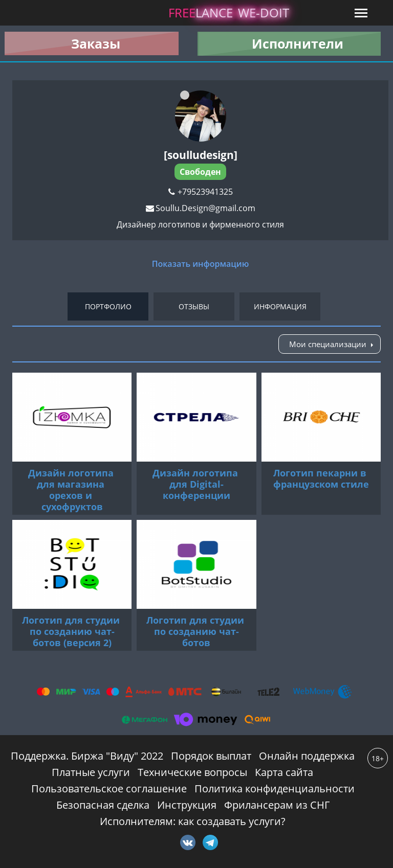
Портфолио (108, 306)
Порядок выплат (211, 756)
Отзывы (194, 306)
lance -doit (229, 13)
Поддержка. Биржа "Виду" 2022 (87, 756)
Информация (280, 306)
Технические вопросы (192, 772)
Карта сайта (284, 772)
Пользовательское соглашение (109, 789)
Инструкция (187, 805)
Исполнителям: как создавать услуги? (193, 821)
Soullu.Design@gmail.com (205, 208)
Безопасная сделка (103, 805)
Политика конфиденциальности (275, 789)
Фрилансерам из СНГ (277, 805)
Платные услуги (91, 772)
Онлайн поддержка (307, 756)
